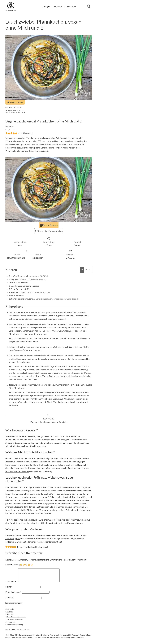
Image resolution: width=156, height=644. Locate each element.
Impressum (11, 625)
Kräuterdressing (72, 500)
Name (9, 589)
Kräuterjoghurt (13, 538)
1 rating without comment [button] (38, 547)
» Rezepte (46, 7)
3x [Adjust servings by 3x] (90, 270)
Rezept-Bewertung (12, 565)
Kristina (19, 107)
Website (9, 600)
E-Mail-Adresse (13, 595)
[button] (7, 133)
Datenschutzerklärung (15, 627)
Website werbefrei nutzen (16, 619)
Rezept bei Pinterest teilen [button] (49, 231)
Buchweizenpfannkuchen (17, 471)
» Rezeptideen (57, 7)
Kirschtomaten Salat (52, 542)
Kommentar (12, 584)
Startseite (10, 612)
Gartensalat (20, 542)
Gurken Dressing (37, 500)
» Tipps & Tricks (70, 7)
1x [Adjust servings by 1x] (82, 270)
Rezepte (10, 614)
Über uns (10, 617)
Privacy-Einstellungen (15, 622)
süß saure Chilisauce (35, 535)
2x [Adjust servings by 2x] (86, 270)
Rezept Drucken (49, 225)
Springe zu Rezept (15, 102)
